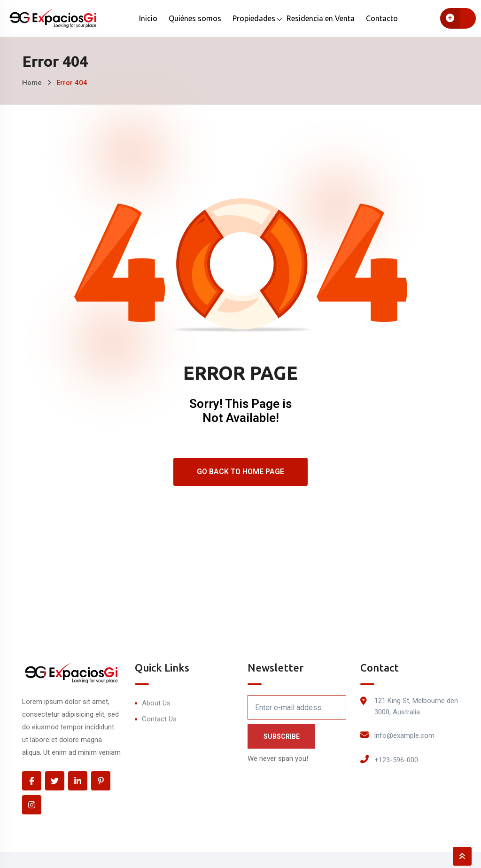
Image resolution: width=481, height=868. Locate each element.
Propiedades (254, 18)
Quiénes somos (195, 18)
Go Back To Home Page (240, 472)
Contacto (382, 18)
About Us (156, 703)
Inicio (148, 18)
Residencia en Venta (321, 18)
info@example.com (404, 735)
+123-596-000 (396, 760)
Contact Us (159, 719)
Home (32, 83)
